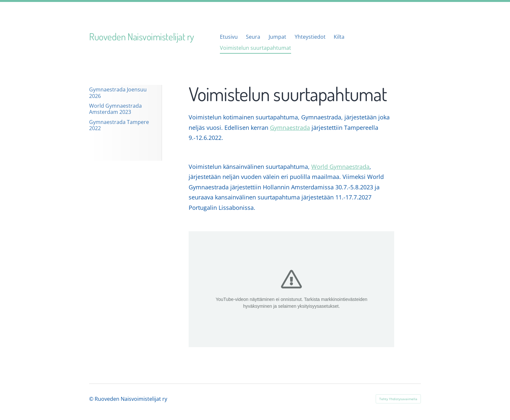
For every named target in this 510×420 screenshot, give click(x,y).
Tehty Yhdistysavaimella (398, 399)
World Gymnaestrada (340, 167)
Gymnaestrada (290, 128)
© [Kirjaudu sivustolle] (92, 399)
